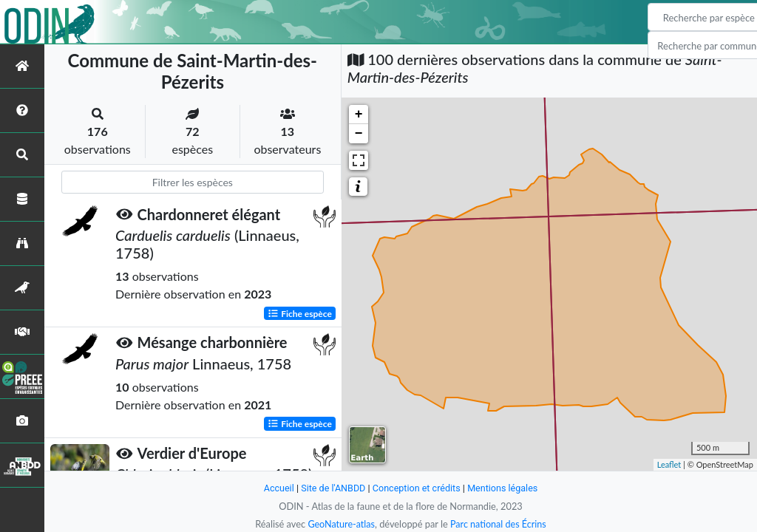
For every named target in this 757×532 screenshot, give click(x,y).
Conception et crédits (417, 488)
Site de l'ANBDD (332, 488)
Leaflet (669, 464)
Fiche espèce (300, 313)
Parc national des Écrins (499, 524)
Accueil (276, 488)
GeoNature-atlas (340, 524)
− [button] (359, 134)
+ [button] (359, 115)
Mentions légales (505, 488)
